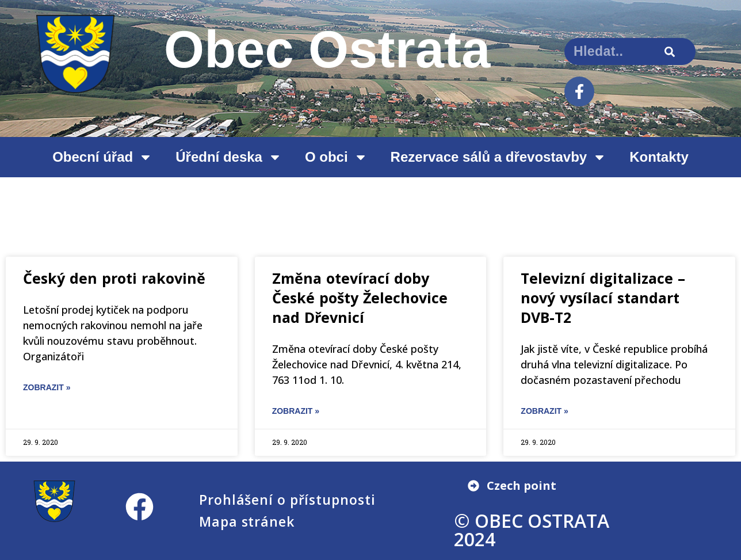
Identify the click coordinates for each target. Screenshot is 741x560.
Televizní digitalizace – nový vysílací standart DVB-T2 (603, 298)
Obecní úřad (102, 157)
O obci (336, 157)
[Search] (670, 52)
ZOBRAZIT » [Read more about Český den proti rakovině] (47, 387)
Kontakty (659, 157)
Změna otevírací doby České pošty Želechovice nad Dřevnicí (360, 298)
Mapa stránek (247, 521)
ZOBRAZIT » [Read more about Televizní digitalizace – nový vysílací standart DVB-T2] (544, 411)
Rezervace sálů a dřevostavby (499, 157)
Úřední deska (229, 157)
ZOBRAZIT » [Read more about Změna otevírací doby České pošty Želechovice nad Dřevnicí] (296, 411)
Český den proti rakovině (114, 278)
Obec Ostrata (327, 49)
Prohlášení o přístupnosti (287, 500)
